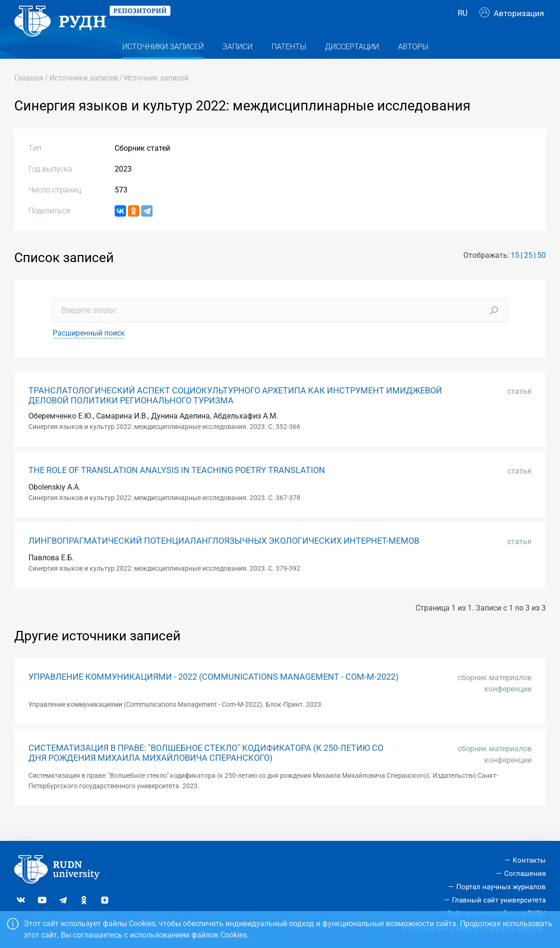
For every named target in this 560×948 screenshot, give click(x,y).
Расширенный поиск (89, 350)
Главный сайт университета (499, 900)
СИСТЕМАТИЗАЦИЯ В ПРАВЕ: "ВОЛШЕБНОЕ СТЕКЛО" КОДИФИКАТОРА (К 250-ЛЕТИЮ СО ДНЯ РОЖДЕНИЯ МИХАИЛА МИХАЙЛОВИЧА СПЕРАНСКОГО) (206, 770)
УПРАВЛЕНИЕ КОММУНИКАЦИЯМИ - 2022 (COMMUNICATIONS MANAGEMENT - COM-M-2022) (213, 694)
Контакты (529, 861)
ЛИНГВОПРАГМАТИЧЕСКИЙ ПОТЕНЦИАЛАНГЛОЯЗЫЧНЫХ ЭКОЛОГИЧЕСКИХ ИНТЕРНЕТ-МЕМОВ (224, 558)
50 (542, 272)
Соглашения (525, 874)
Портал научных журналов (501, 887)
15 (515, 272)
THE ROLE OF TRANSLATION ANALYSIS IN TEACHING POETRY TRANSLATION (177, 487)
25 (528, 272)
